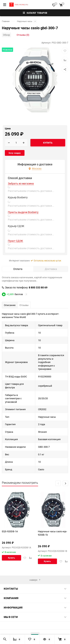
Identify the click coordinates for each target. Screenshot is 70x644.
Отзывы (24, 305)
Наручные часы (25, 21)
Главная (6, 21)
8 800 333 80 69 (38, 287)
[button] (65, 483)
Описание (10, 305)
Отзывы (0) (23, 35)
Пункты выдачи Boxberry (23, 212)
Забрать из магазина (21, 184)
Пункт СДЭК (15, 241)
